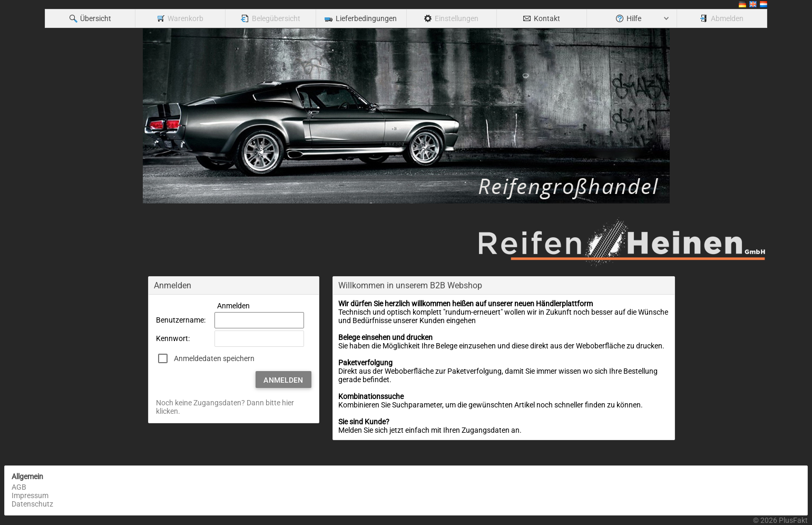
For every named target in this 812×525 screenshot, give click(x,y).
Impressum (30, 495)
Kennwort (172, 338)
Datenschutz (32, 504)
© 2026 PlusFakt (780, 520)
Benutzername (180, 320)
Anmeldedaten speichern (214, 358)
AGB (19, 487)
